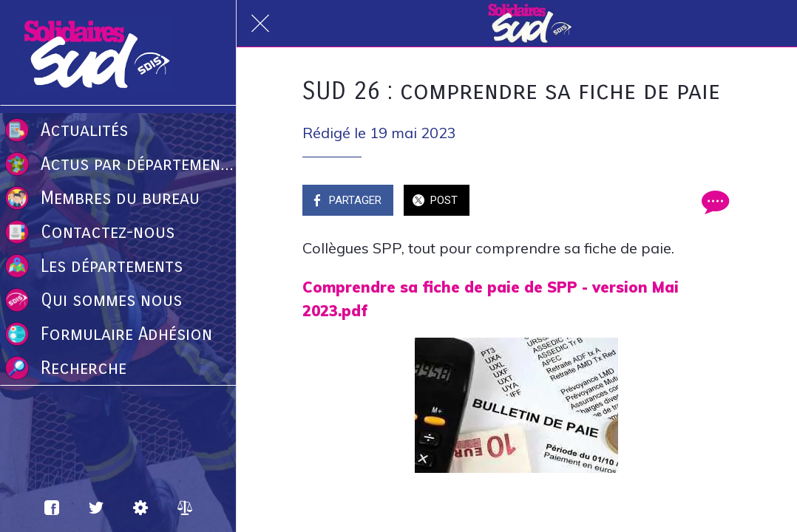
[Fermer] (260, 24)
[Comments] (713, 202)
